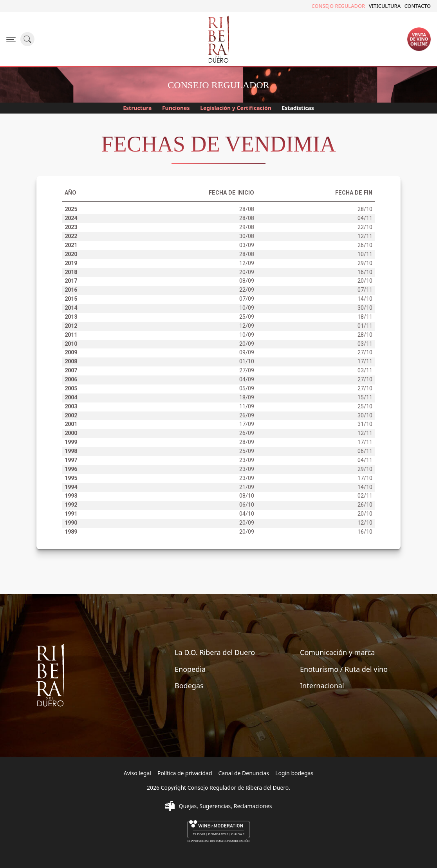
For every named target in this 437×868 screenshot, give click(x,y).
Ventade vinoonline (419, 39)
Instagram (33, 6)
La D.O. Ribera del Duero (215, 652)
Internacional (322, 686)
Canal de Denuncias (244, 773)
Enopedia (190, 669)
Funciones (175, 108)
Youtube (58, 6)
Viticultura (385, 6)
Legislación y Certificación (237, 108)
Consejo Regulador (339, 6)
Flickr (45, 6)
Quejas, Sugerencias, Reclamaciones (225, 806)
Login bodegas (294, 773)
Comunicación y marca (337, 652)
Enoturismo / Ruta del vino (344, 669)
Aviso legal (137, 773)
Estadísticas (301, 108)
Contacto (418, 6)
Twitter (21, 6)
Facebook (10, 6)
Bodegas (189, 686)
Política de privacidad (185, 773)
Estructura (134, 108)
